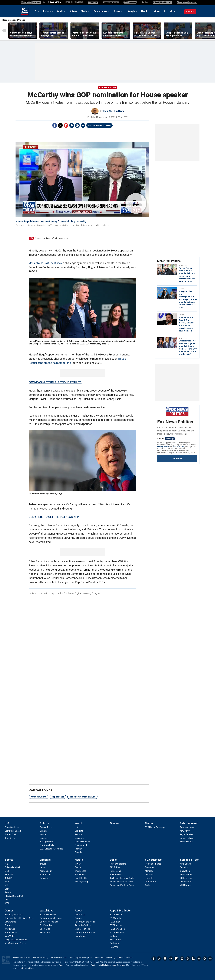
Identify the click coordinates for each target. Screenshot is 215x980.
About (79, 911)
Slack (188, 959)
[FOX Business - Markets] (149, 871)
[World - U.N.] (77, 827)
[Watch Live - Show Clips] (45, 929)
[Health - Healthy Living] (81, 882)
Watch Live (47, 911)
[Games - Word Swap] (10, 929)
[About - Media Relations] (82, 929)
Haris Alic (108, 111)
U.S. (35, 11)
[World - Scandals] (79, 852)
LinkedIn (182, 959)
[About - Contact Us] (80, 915)
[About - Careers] (79, 918)
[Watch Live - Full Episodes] (46, 925)
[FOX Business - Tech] (147, 885)
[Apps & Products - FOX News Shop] (117, 929)
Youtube (171, 959)
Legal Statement (119, 965)
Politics (47, 11)
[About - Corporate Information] (85, 932)
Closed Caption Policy (78, 958)
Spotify (205, 959)
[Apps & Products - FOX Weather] (116, 918)
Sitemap (129, 958)
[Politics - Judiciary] (44, 838)
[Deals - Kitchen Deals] (116, 875)
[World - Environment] (81, 845)
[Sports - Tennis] (8, 892)
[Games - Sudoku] (8, 925)
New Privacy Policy (40, 958)
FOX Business (153, 860)
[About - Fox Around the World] (85, 922)
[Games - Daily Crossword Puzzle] (16, 940)
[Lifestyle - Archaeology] (46, 871)
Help (90, 958)
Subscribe (177, 458)
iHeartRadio (210, 959)
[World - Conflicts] (79, 831)
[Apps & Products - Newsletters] (116, 940)
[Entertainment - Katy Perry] (185, 831)
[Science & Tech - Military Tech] (186, 878)
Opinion (73, 11)
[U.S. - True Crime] (10, 838)
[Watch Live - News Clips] (45, 932)
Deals (113, 860)
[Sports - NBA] (7, 882)
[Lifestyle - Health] (43, 867)
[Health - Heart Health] (81, 878)
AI (165, 11)
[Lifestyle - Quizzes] (44, 878)
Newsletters (199, 959)
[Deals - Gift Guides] (115, 867)
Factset (62, 965)
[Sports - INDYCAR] (9, 878)
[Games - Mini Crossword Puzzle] (16, 943)
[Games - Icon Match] (10, 936)
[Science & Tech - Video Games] (186, 875)
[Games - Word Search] (11, 932)
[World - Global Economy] (82, 842)
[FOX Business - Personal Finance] (153, 864)
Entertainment (100, 11)
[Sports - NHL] (7, 885)
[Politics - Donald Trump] (47, 827)
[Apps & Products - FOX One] (114, 947)
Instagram (165, 959)
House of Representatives (82, 797)
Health (145, 11)
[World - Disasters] (79, 838)
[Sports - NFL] (6, 864)
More (172, 11)
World (60, 11)
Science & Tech (190, 860)
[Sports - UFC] (7, 900)
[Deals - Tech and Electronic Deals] (122, 878)
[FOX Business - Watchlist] (149, 875)
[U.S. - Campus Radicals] (13, 831)
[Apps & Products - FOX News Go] (116, 915)
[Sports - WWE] (7, 903)
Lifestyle (131, 11)
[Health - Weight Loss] (80, 871)
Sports (117, 11)
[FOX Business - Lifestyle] (149, 878)
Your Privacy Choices (58, 958)
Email (83, 125)
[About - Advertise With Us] (83, 925)
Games (9, 911)
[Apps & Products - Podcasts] (114, 943)
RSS (193, 959)
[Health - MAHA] (78, 864)
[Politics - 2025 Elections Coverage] (52, 849)
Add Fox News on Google (101, 125)
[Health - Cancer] (78, 867)
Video (157, 11)
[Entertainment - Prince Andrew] (187, 827)
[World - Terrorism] (79, 834)
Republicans (58, 797)
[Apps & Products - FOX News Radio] (118, 932)
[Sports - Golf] (7, 889)
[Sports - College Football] (12, 867)
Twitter (60, 125)
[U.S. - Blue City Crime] (12, 827)
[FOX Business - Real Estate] (150, 882)
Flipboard (66, 125)
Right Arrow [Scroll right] (209, 31)
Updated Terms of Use (22, 958)
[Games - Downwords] (10, 922)
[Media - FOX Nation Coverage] (155, 827)
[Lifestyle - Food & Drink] (46, 875)
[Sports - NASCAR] (9, 875)
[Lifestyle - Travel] (43, 864)
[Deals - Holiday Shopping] (118, 864)
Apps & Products (120, 911)
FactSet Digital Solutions (101, 965)
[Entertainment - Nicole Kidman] (187, 842)
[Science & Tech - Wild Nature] (185, 885)
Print (77, 125)
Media (84, 11)
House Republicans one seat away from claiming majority (51, 221)
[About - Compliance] (80, 936)
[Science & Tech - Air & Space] (185, 864)
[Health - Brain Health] (81, 875)
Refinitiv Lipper (28, 968)
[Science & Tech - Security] (184, 867)
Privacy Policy (163, 447)
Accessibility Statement (114, 958)
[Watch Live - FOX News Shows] (48, 915)
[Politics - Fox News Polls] (47, 845)
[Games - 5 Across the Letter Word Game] (19, 918)
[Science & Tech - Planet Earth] (186, 882)
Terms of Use (179, 447)
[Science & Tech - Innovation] (185, 871)
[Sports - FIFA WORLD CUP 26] (14, 896)
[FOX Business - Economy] (149, 867)
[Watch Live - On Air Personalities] (49, 922)
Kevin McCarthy (108, 88)
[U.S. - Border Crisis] (11, 834)
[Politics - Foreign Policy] (46, 842)
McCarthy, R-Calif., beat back (45, 263)
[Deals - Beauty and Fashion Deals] (122, 885)
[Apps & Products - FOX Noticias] (116, 925)
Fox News (25, 11)
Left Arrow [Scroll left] (4, 31)
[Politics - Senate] (43, 831)
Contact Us (98, 958)
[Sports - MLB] (7, 871)
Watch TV (190, 12)
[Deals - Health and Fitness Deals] (121, 882)
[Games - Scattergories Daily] (14, 915)
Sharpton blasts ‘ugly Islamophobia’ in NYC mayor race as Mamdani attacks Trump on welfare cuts (188, 299)
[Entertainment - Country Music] (187, 838)
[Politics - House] (43, 834)
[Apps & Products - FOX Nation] (115, 922)
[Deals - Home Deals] (116, 871)
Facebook (55, 125)
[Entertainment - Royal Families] (187, 834)
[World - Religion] (79, 849)
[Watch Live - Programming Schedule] (51, 918)
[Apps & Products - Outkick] (113, 936)
